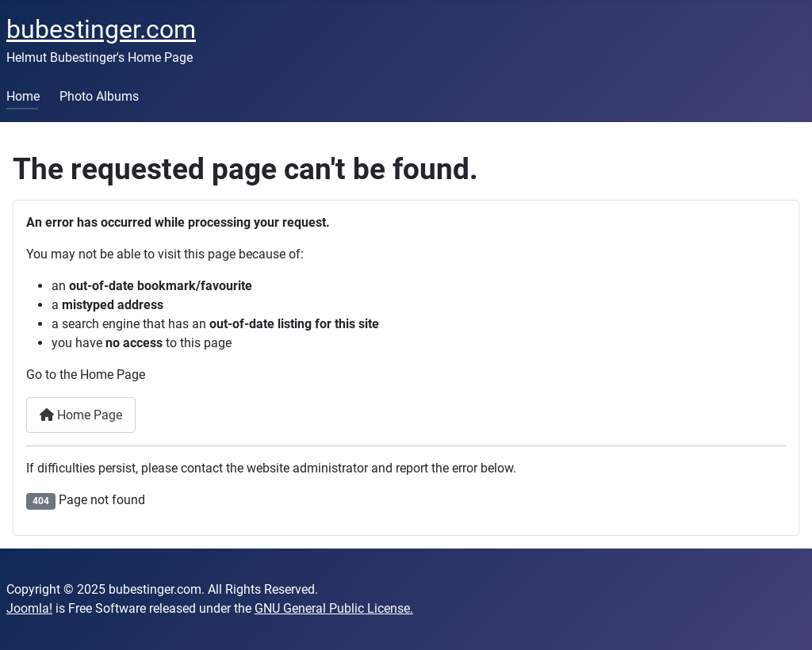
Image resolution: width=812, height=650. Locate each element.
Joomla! (29, 608)
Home (23, 96)
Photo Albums (99, 96)
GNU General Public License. (334, 608)
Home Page (81, 415)
